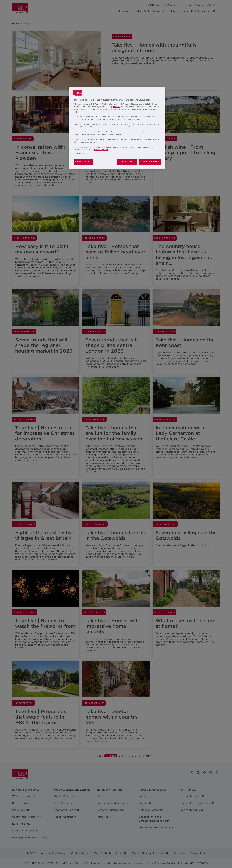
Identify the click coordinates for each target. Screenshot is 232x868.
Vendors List (79, 153)
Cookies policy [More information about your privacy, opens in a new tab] (101, 149)
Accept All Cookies (150, 161)
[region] (117, 128)
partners (117, 107)
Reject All (127, 161)
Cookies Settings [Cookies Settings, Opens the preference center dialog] (83, 161)
